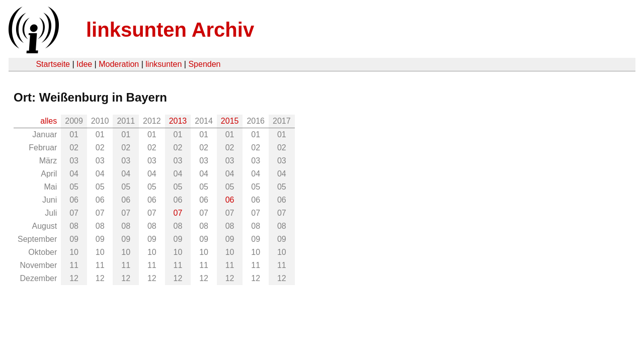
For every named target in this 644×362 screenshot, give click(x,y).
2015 (230, 121)
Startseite (53, 64)
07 (178, 213)
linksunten (164, 64)
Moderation (119, 64)
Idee (84, 64)
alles (49, 121)
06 (230, 200)
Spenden (204, 64)
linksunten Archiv (170, 30)
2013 (178, 121)
